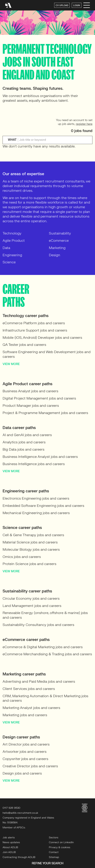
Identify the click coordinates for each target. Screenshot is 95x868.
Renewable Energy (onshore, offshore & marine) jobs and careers (45, 615)
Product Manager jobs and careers (31, 406)
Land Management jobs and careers (32, 606)
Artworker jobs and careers (25, 752)
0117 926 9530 (11, 808)
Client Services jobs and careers (29, 689)
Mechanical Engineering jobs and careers (36, 513)
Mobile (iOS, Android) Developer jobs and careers (42, 338)
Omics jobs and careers (22, 557)
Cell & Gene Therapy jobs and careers (33, 535)
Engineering (12, 255)
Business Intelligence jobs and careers (34, 464)
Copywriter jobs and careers (25, 759)
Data (6, 248)
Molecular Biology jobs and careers (31, 549)
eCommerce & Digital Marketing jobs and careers (43, 647)
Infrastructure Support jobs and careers (35, 330)
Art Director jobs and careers (26, 744)
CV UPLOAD (62, 5)
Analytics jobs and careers (24, 442)
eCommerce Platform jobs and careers (34, 323)
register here (84, 124)
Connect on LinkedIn (61, 842)
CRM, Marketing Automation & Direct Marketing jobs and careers (45, 698)
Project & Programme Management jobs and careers (45, 413)
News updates (11, 842)
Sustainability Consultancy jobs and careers (38, 625)
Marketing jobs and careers (25, 715)
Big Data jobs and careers (23, 449)
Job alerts (9, 838)
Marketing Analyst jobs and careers (31, 708)
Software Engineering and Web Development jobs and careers (47, 354)
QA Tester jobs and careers (24, 345)
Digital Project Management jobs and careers (39, 398)
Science (9, 262)
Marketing (57, 248)
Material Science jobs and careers (30, 542)
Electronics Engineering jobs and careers (36, 498)
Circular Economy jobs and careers (31, 598)
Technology (12, 233)
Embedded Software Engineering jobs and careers (43, 506)
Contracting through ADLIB (19, 857)
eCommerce (59, 241)
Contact (54, 852)
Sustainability (60, 233)
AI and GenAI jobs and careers (27, 435)
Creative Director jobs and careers (30, 766)
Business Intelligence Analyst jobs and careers (40, 457)
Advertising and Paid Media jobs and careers (39, 681)
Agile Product (14, 241)
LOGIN (77, 5)
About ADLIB (10, 847)
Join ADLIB (9, 852)
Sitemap (54, 857)
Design (55, 255)
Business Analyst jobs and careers (30, 391)
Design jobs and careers (22, 773)
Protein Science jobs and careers (29, 564)
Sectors (54, 838)
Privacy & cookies (60, 847)
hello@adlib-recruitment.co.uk (20, 813)
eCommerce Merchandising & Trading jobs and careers (47, 654)
